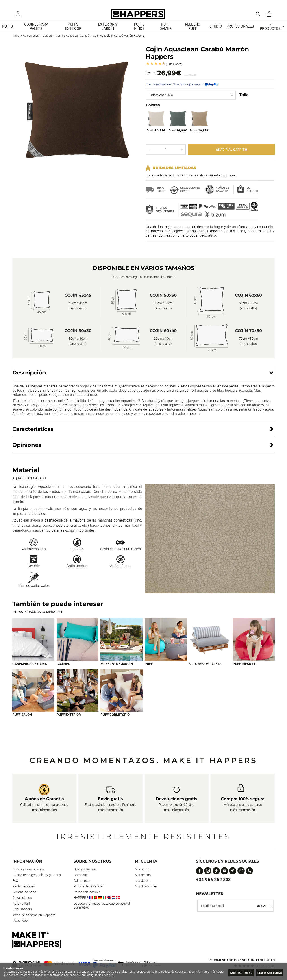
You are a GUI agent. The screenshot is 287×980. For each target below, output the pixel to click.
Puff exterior (69, 721)
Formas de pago (24, 892)
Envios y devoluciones (28, 869)
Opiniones (174, 69)
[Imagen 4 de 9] (166, 645)
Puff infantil (244, 669)
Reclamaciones (24, 887)
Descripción (29, 378)
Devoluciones (22, 898)
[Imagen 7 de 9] (33, 696)
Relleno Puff (21, 904)
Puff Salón (22, 721)
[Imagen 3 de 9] (122, 645)
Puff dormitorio (115, 721)
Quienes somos (85, 869)
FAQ (15, 881)
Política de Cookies (173, 972)
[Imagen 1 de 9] (33, 645)
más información (44, 810)
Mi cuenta (142, 869)
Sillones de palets (205, 669)
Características (33, 434)
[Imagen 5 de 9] (210, 645)
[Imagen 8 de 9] (78, 696)
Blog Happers (22, 909)
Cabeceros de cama (30, 669)
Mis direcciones (146, 887)
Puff (149, 669)
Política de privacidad (89, 887)
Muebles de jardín (117, 669)
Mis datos (142, 881)
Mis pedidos (144, 875)
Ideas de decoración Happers (34, 915)
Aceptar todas (236, 973)
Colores (153, 110)
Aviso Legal (82, 881)
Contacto (80, 875)
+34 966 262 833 (213, 880)
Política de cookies (87, 892)
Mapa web (20, 921)
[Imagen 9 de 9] (122, 696)
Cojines (63, 669)
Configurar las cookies (107, 975)
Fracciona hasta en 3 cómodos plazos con (182, 90)
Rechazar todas (268, 973)
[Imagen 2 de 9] (78, 645)
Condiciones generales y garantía (37, 875)
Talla (244, 100)
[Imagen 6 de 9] (254, 645)
